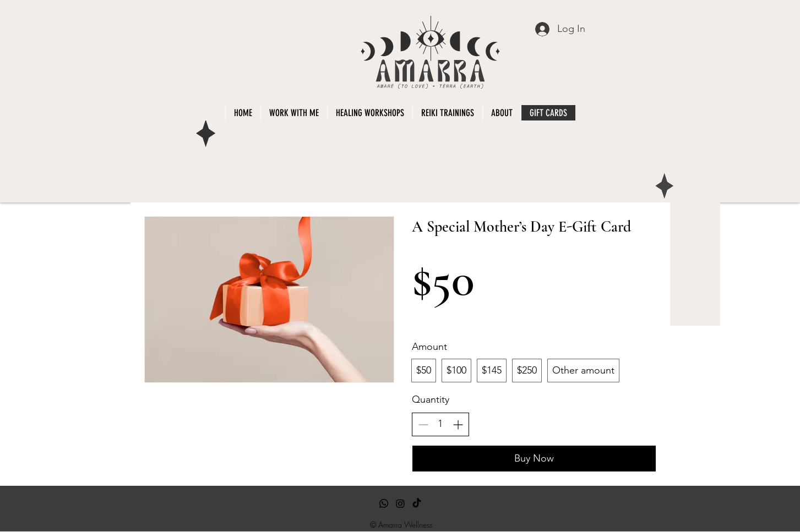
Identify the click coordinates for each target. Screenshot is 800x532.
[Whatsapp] (384, 503)
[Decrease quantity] (423, 424)
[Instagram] (400, 503)
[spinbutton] (440, 424)
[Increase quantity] (458, 424)
